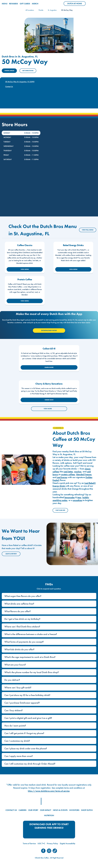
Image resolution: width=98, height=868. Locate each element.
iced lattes (68, 472)
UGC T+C (41, 843)
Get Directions (28, 71)
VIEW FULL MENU (88, 230)
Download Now (49, 330)
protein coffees (68, 474)
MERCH (35, 4)
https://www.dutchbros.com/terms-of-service (49, 791)
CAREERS (23, 810)
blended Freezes (84, 474)
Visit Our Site (60, 510)
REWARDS (14, 4)
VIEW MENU (25, 269)
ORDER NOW (49, 400)
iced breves (62, 477)
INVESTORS (74, 810)
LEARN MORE (49, 367)
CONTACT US (11, 810)
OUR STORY (33, 810)
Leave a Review (11, 554)
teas (79, 497)
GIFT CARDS (25, 4)
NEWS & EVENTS (60, 810)
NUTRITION (49, 815)
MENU (5, 4)
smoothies (78, 500)
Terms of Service (29, 843)
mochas (78, 472)
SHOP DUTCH (87, 810)
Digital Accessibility (68, 843)
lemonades (70, 497)
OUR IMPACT (46, 810)
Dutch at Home (77, 4)
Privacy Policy (52, 843)
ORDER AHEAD (9, 71)
